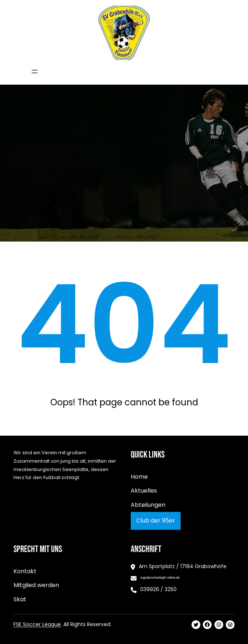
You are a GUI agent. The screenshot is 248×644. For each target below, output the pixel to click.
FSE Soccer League (37, 624)
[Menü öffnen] (35, 72)
